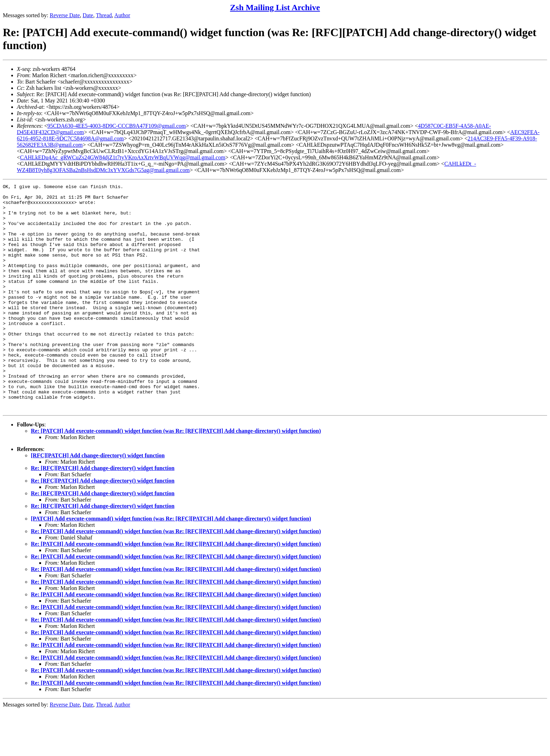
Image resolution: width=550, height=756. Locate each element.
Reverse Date (65, 15)
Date (88, 15)
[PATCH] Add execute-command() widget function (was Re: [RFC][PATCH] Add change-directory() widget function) (171, 564)
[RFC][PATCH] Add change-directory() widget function (98, 501)
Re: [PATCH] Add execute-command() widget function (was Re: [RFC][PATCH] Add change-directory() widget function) (176, 476)
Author (122, 15)
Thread (104, 15)
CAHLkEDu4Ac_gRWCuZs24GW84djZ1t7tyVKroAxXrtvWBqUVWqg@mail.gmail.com (123, 157)
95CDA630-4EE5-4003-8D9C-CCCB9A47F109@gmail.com (117, 126)
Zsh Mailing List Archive (275, 7)
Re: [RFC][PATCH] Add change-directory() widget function (103, 513)
